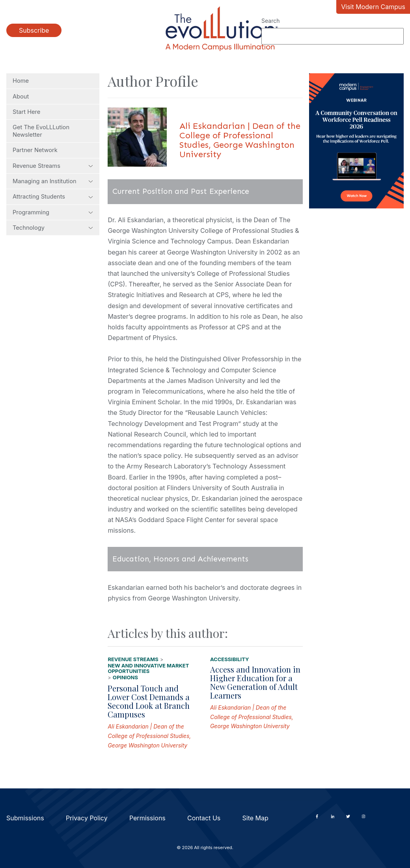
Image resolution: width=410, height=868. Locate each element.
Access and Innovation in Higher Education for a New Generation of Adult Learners (255, 682)
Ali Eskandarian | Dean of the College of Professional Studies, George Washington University (149, 736)
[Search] (333, 36)
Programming (53, 212)
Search (270, 21)
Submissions (25, 818)
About (21, 97)
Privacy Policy (87, 818)
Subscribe (34, 30)
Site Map (255, 818)
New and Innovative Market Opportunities (148, 668)
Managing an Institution (53, 181)
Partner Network (35, 150)
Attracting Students (53, 197)
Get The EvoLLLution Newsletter (41, 131)
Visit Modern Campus (373, 7)
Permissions (147, 818)
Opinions (125, 677)
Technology (53, 228)
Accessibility (230, 659)
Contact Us (204, 818)
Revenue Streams (53, 166)
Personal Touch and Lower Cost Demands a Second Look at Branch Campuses (149, 701)
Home (21, 81)
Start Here (26, 112)
